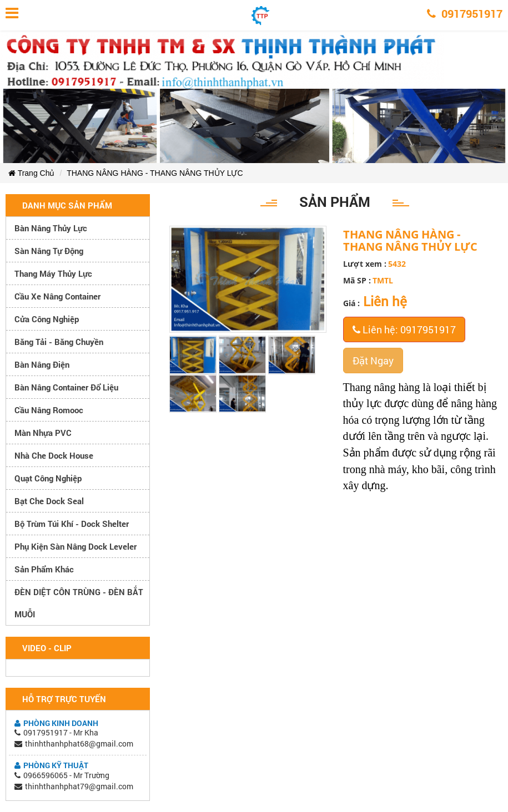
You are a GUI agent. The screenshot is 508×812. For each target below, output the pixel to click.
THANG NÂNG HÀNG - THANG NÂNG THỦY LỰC (155, 173)
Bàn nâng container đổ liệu (66, 387)
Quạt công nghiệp (48, 478)
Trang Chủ (31, 173)
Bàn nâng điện (42, 364)
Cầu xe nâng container (57, 296)
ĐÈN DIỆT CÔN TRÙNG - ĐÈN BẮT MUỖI (79, 603)
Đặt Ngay (373, 361)
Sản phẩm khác (44, 569)
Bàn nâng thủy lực (51, 228)
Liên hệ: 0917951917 (404, 329)
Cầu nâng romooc (49, 410)
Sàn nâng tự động (49, 251)
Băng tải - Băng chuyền (59, 342)
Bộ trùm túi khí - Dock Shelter (72, 524)
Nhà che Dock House (54, 455)
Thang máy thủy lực (53, 273)
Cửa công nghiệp (47, 319)
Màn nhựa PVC (43, 433)
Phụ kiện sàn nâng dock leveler (76, 546)
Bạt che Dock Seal (49, 501)
